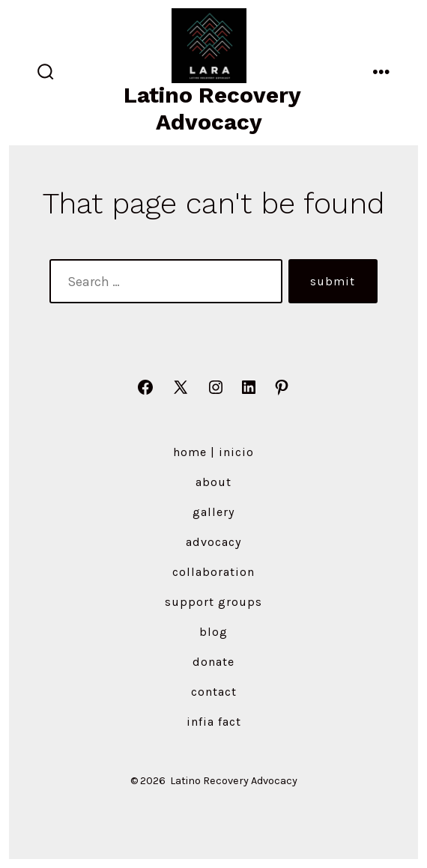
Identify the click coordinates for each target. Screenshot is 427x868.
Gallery (213, 512)
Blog (213, 632)
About (213, 482)
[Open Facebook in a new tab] (145, 387)
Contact (214, 692)
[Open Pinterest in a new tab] (282, 387)
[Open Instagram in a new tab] (216, 387)
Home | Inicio (213, 452)
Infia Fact (214, 722)
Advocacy (213, 542)
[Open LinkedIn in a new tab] (249, 387)
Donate (213, 662)
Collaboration (213, 572)
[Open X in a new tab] (181, 387)
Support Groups (213, 602)
